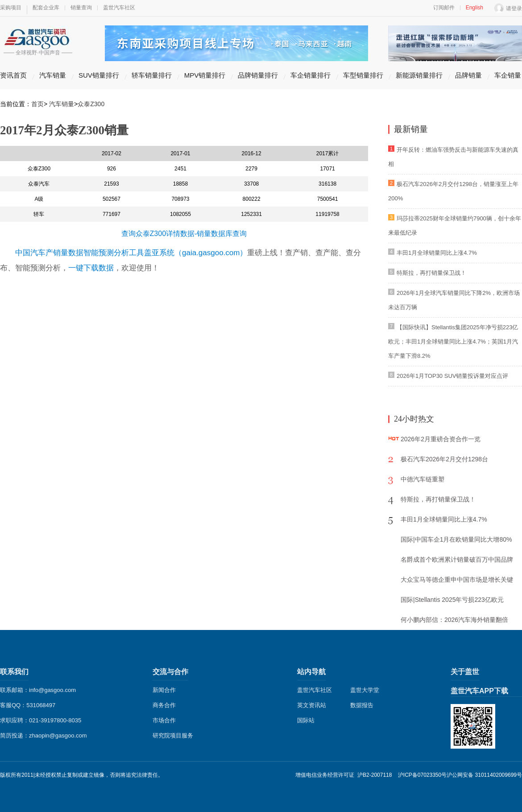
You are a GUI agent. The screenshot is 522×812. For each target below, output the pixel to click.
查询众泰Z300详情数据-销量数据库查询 (184, 234)
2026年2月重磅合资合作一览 (441, 439)
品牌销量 (468, 75)
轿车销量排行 (152, 75)
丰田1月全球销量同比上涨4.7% (437, 253)
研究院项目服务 (173, 735)
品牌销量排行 (258, 75)
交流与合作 (170, 672)
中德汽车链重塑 (423, 479)
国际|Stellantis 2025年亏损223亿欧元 (452, 600)
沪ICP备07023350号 (422, 775)
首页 (37, 104)
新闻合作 (164, 690)
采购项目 (11, 8)
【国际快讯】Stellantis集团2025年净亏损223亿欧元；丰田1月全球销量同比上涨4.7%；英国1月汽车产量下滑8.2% (453, 342)
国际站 (306, 720)
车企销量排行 (311, 75)
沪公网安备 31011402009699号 (484, 775)
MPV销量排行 (205, 75)
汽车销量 (53, 75)
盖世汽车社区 (119, 8)
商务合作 (164, 705)
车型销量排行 (363, 75)
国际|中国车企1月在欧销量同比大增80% (456, 539)
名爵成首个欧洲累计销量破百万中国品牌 (457, 559)
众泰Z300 (91, 104)
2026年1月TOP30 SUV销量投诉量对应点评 (452, 376)
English (474, 8)
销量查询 (81, 8)
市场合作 (164, 720)
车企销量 (508, 75)
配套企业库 (46, 8)
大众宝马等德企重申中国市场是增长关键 (457, 580)
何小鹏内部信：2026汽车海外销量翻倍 (454, 620)
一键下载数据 (91, 268)
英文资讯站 (312, 705)
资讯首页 (13, 75)
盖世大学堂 (365, 690)
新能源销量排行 (419, 75)
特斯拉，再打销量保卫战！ (431, 273)
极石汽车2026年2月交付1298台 (444, 459)
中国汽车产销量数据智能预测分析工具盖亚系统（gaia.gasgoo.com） (131, 253)
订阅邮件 (444, 8)
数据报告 (362, 705)
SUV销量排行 (99, 75)
